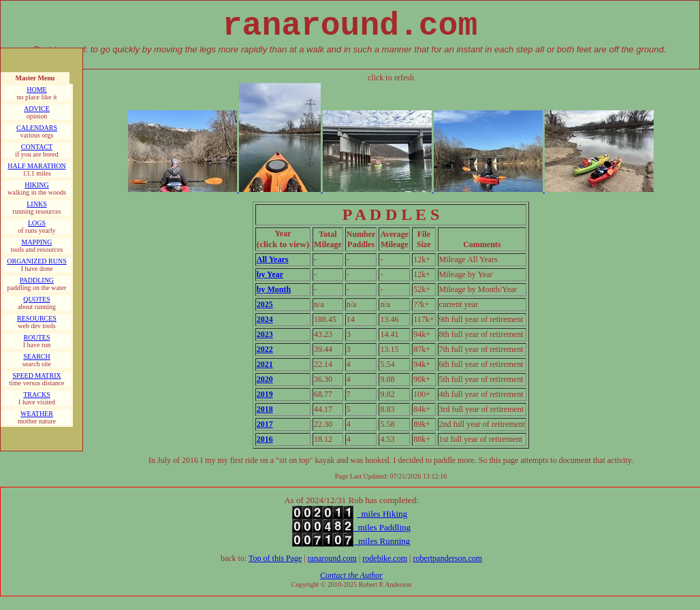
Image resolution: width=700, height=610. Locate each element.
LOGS (37, 223)
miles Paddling (382, 527)
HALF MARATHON (36, 166)
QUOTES (36, 299)
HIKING (37, 185)
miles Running (382, 541)
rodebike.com (385, 558)
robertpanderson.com (447, 558)
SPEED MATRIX (36, 375)
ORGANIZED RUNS (37, 261)
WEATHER (37, 414)
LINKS (36, 204)
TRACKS (36, 395)
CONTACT (37, 147)
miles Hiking (382, 514)
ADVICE (37, 109)
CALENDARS (37, 128)
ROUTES (37, 337)
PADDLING (37, 280)
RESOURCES (37, 318)
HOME (36, 90)
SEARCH (36, 356)
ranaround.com (332, 558)
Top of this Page (275, 558)
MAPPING (36, 242)
